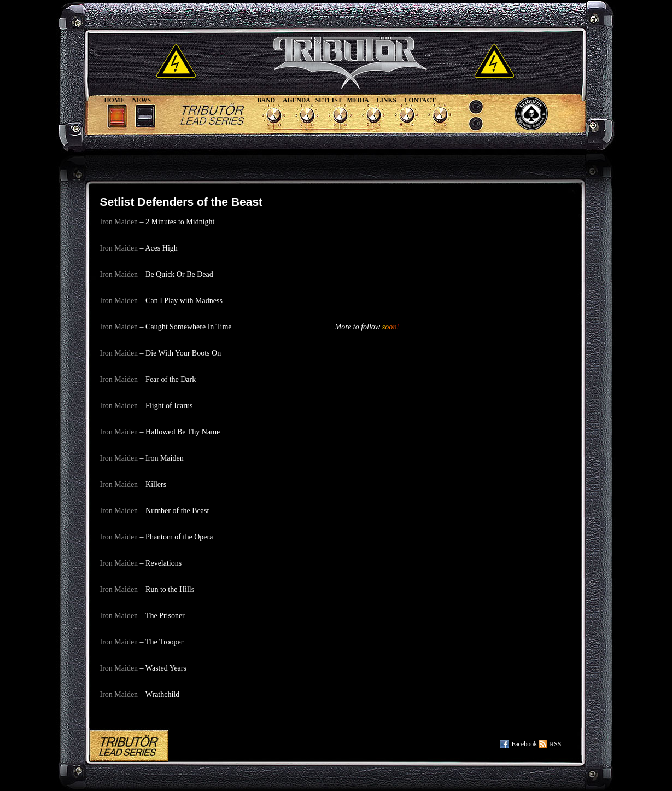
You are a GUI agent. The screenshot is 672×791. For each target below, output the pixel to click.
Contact (420, 100)
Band (266, 100)
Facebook (524, 744)
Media (358, 100)
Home (115, 100)
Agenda (297, 100)
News (142, 100)
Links (387, 100)
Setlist (329, 100)
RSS (555, 744)
